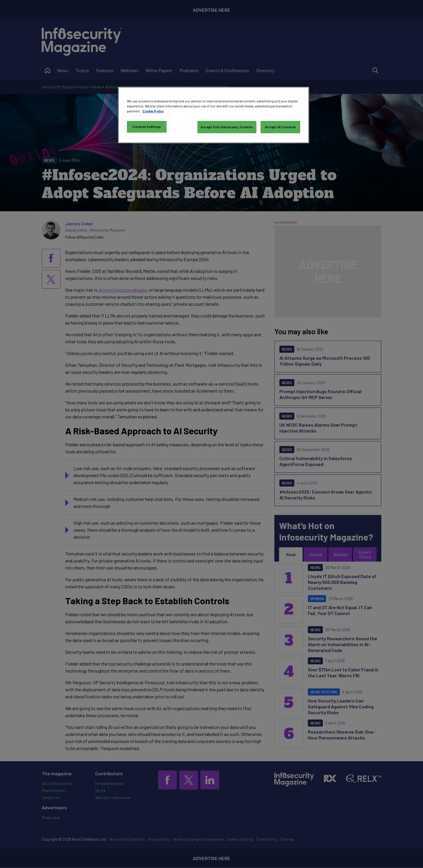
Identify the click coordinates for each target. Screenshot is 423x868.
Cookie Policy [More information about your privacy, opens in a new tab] (153, 111)
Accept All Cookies (280, 127)
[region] (214, 115)
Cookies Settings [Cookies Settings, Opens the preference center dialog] (147, 127)
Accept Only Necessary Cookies (227, 127)
